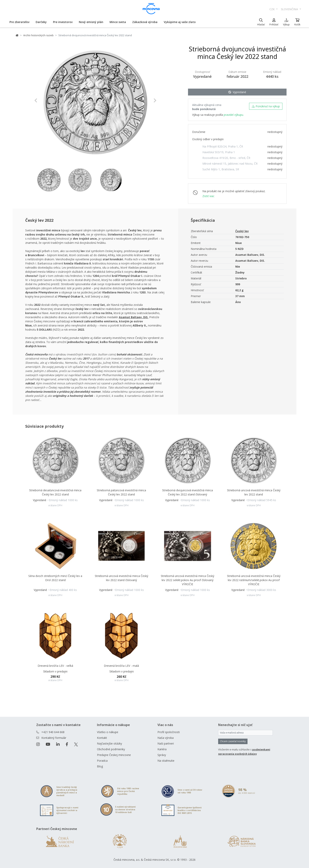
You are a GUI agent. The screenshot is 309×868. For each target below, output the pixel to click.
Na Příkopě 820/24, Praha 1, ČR (223, 146)
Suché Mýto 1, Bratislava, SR (221, 169)
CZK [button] (272, 9)
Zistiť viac (208, 196)
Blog (100, 766)
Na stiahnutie (166, 761)
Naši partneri (166, 743)
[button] (43, 100)
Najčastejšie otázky (109, 743)
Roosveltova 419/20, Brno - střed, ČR (226, 158)
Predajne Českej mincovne (114, 755)
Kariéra (162, 749)
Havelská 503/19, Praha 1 (219, 152)
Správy (162, 755)
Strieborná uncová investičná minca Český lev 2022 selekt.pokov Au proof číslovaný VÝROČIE (188, 580)
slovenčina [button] (290, 9)
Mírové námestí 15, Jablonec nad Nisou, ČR (230, 164)
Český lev (242, 231)
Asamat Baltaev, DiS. (134, 317)
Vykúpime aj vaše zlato (180, 22)
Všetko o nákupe (108, 732)
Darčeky (41, 22)
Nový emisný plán (91, 22)
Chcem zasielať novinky (233, 741)
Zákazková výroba (145, 22)
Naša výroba (166, 738)
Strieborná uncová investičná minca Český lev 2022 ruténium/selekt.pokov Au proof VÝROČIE (254, 580)
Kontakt (102, 738)
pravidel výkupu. (234, 115)
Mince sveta (118, 22)
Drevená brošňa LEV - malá (121, 666)
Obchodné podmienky (111, 749)
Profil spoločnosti (169, 732)
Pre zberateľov (19, 22)
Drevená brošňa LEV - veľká (55, 666)
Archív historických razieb (38, 35)
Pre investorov (63, 22)
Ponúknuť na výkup (266, 106)
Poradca (102, 761)
